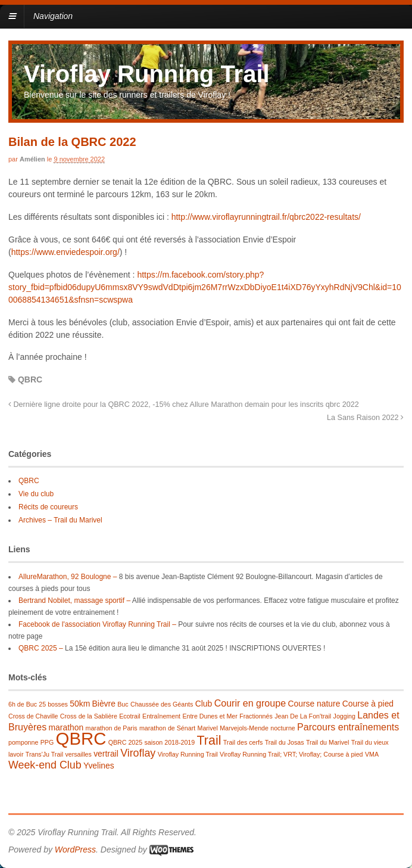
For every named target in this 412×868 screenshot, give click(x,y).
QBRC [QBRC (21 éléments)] (81, 738)
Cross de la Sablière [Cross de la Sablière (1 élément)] (89, 716)
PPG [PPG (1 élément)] (47, 742)
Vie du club (36, 494)
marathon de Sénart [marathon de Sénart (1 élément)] (167, 728)
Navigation (53, 16)
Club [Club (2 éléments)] (204, 704)
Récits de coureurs (48, 507)
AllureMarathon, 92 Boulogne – (68, 577)
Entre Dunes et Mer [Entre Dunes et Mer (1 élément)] (210, 716)
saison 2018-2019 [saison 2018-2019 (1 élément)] (169, 742)
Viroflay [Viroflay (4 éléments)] (138, 753)
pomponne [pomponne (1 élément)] (23, 742)
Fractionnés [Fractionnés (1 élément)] (256, 716)
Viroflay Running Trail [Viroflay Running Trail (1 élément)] (188, 754)
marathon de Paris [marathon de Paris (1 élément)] (112, 728)
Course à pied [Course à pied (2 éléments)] (368, 704)
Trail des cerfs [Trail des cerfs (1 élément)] (243, 742)
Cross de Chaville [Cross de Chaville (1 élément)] (33, 716)
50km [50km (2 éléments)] (80, 704)
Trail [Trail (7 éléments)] (209, 741)
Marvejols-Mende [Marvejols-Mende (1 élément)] (244, 728)
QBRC (30, 379)
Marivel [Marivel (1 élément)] (208, 728)
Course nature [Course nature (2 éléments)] (314, 704)
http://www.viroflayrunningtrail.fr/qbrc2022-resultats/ (266, 217)
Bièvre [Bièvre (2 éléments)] (104, 704)
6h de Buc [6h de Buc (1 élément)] (23, 704)
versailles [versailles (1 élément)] (78, 754)
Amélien (32, 159)
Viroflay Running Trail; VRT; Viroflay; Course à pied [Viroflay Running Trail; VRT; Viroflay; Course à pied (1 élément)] (291, 754)
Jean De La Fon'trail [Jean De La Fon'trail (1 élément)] (303, 716)
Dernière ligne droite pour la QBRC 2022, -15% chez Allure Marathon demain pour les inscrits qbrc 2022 (184, 405)
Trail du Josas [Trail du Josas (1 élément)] (285, 742)
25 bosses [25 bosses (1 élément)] (53, 704)
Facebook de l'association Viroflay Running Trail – (97, 624)
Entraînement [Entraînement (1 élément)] (161, 716)
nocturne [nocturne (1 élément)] (283, 728)
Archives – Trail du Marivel (60, 520)
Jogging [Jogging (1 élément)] (344, 716)
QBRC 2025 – (41, 648)
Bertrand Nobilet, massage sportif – (74, 601)
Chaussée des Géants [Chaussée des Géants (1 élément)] (162, 704)
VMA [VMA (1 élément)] (372, 754)
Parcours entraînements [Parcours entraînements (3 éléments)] (348, 727)
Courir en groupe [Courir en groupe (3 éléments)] (250, 703)
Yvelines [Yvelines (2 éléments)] (99, 766)
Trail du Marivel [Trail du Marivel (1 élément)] (327, 742)
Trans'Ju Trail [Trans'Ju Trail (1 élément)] (44, 754)
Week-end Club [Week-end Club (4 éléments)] (45, 765)
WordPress (75, 850)
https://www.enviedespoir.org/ (65, 252)
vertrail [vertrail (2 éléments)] (106, 754)
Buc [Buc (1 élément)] (123, 704)
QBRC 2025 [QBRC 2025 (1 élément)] (125, 742)
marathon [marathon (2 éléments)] (66, 727)
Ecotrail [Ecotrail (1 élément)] (130, 716)
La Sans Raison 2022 (365, 418)
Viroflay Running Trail (147, 74)
